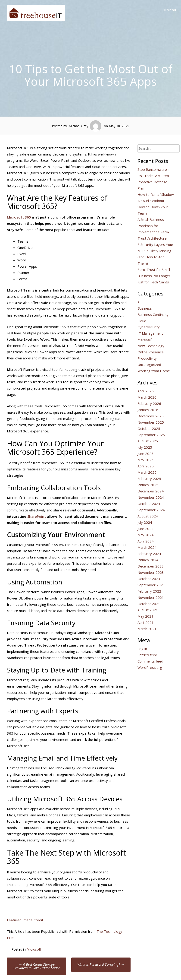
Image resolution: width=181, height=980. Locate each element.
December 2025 (151, 416)
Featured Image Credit (25, 920)
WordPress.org (150, 667)
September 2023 (151, 585)
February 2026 (149, 403)
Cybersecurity (149, 327)
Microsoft (34, 949)
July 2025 (145, 447)
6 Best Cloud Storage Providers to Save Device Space (37, 966)
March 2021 (147, 629)
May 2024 (145, 535)
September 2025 (151, 435)
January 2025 (148, 485)
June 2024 (145, 529)
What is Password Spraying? (101, 964)
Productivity (147, 358)
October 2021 (149, 604)
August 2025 (148, 441)
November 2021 (151, 597)
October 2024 (149, 504)
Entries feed (147, 655)
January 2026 (148, 410)
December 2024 (151, 491)
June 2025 (145, 454)
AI (139, 302)
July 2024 (145, 522)
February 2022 (149, 591)
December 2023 (151, 566)
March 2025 (147, 472)
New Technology (151, 346)
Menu (170, 10)
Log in (142, 649)
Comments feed (150, 661)
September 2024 (151, 510)
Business (145, 308)
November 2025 (151, 422)
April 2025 (146, 466)
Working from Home (154, 371)
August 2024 (148, 516)
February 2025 (149, 479)
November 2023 (151, 572)
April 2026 (146, 391)
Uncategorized (149, 365)
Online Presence (151, 352)
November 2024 (151, 497)
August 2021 (148, 610)
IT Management (150, 333)
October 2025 (149, 428)
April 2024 (146, 541)
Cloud (142, 321)
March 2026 (147, 397)
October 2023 (149, 579)
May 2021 (145, 616)
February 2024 (149, 554)
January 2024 (148, 560)
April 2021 (146, 622)
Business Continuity (153, 314)
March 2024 (147, 547)
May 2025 (145, 460)
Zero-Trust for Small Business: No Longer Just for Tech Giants (154, 276)
